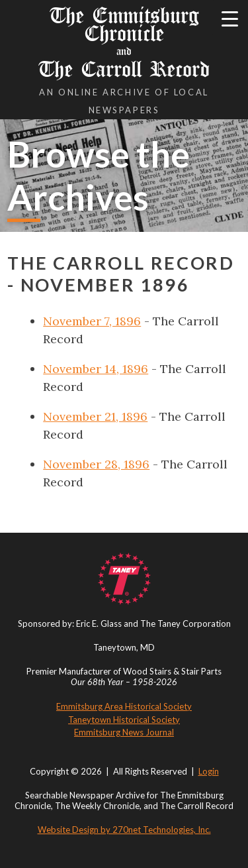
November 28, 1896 (96, 464)
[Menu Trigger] (230, 18)
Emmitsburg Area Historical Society (124, 706)
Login (209, 771)
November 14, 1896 (96, 369)
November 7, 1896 (92, 321)
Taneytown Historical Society (124, 720)
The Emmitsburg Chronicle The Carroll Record (124, 42)
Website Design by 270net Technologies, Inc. (124, 830)
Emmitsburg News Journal (124, 732)
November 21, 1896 (95, 416)
